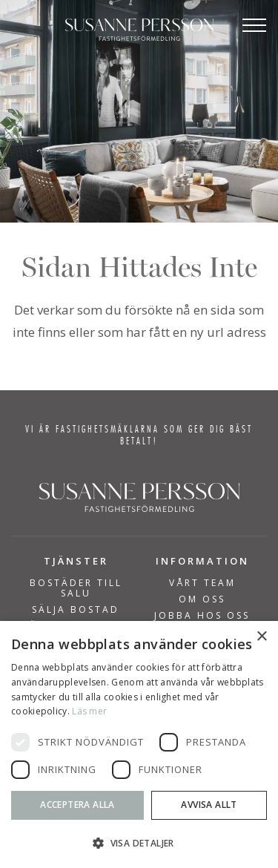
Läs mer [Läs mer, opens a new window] (89, 711)
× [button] (261, 637)
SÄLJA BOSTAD (76, 610)
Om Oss (202, 599)
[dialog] (139, 744)
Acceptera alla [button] (77, 805)
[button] (139, 843)
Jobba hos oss (202, 616)
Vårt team (202, 583)
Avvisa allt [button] (209, 805)
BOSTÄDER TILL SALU (76, 588)
